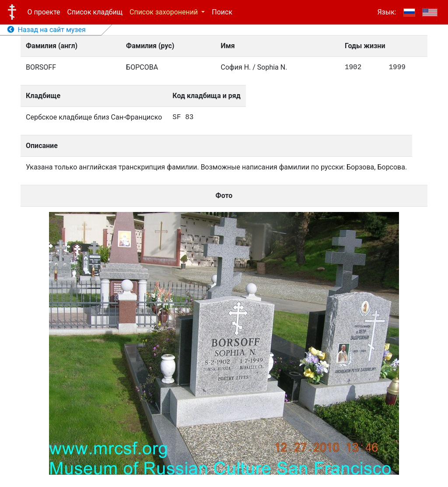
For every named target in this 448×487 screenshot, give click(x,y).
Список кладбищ (95, 12)
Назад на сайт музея (47, 30)
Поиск (222, 12)
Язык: (387, 12)
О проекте (44, 12)
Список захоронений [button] (164, 12)
